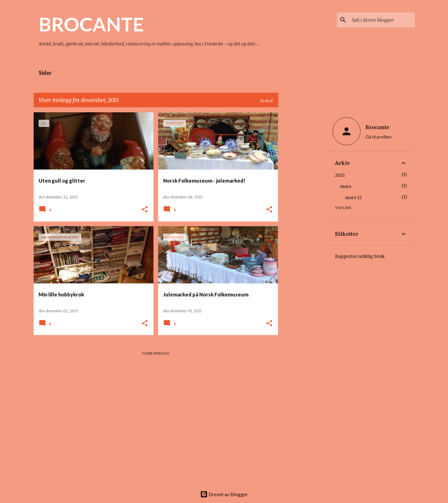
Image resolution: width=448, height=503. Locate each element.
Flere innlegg (156, 353)
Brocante (377, 127)
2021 (340, 175)
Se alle (267, 101)
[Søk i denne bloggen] (382, 20)
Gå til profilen (379, 137)
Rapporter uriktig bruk (360, 256)
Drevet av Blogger (224, 494)
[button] (145, 210)
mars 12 (353, 198)
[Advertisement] (303, 206)
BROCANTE (91, 24)
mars (346, 186)
